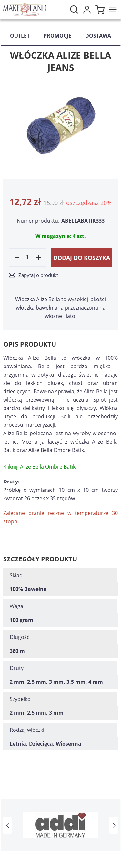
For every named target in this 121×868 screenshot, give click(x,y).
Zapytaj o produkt (38, 275)
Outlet (20, 36)
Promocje (57, 36)
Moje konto (87, 10)
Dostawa (98, 36)
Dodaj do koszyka (82, 258)
